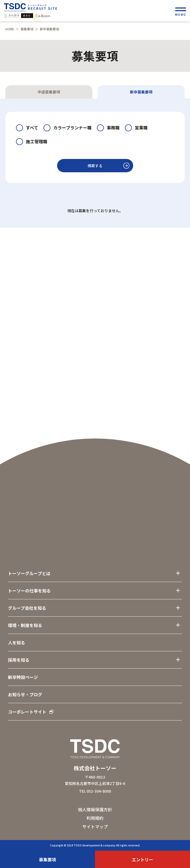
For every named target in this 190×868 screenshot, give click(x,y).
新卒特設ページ (23, 677)
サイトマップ (95, 826)
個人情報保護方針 (95, 809)
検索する (95, 166)
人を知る (17, 642)
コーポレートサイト (31, 712)
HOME (10, 29)
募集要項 (27, 29)
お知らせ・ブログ (25, 694)
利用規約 (95, 818)
